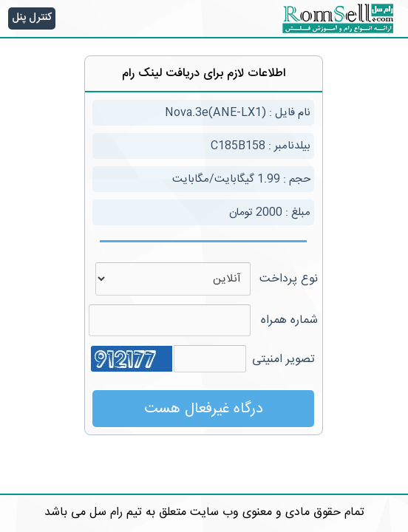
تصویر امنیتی (283, 359)
